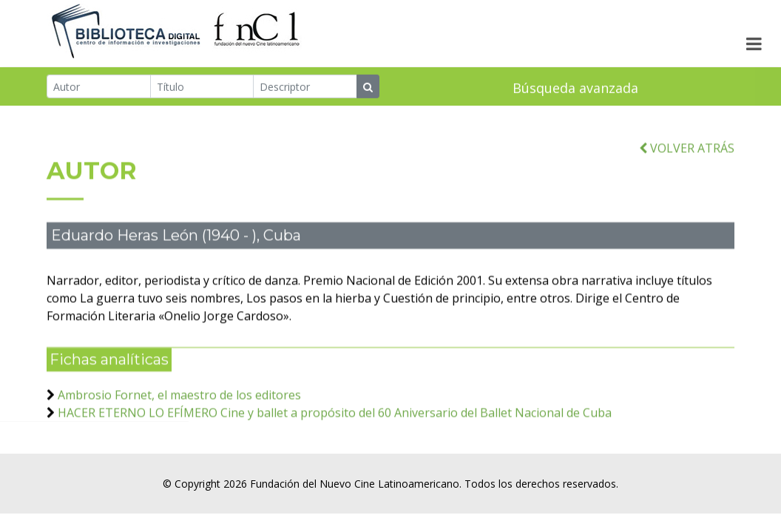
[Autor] (99, 87)
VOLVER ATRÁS (687, 154)
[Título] (202, 87)
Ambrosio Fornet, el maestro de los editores (179, 400)
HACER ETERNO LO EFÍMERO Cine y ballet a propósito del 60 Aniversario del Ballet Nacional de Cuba (335, 418)
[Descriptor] (305, 87)
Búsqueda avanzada (575, 89)
